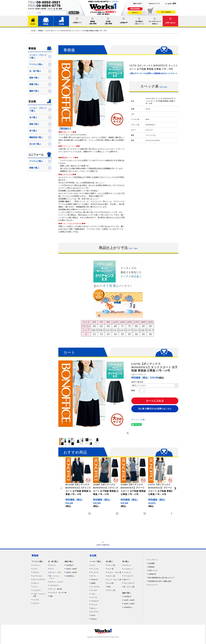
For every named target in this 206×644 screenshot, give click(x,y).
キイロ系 (110, 583)
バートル (94, 597)
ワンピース (37, 590)
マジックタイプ (129, 583)
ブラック (53, 565)
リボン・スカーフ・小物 (40, 595)
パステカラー (54, 585)
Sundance (94, 619)
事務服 (46, 24)
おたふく (94, 608)
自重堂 (93, 583)
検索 (75, 13)
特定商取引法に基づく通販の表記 (160, 581)
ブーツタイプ (128, 576)
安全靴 (61, 24)
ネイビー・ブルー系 (114, 572)
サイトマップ (153, 585)
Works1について (154, 4)
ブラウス (36, 572)
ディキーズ (95, 572)
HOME (33, 24)
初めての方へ (138, 4)
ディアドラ (95, 612)
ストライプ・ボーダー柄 (57, 593)
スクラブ (36, 603)
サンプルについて (155, 22)
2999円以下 (70, 565)
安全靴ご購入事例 (108, 23)
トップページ (153, 560)
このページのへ (103, 545)
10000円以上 (70, 576)
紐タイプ (127, 580)
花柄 (51, 596)
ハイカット (128, 572)
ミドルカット (128, 569)
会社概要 (152, 563)
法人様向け (139, 22)
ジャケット (37, 565)
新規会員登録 (135, 9)
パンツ (35, 587)
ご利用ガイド (77, 23)
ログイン (135, 13)
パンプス (36, 600)
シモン (93, 594)
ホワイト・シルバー (56, 582)
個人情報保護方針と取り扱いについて (161, 578)
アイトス (94, 605)
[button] (61, 488)
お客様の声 (124, 23)
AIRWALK (94, 580)
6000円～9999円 (71, 572)
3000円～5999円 (71, 569)
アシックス (95, 569)
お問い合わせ (170, 23)
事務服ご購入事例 (93, 23)
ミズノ (93, 565)
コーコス (94, 590)
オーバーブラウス (39, 580)
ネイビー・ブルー (56, 572)
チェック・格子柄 (56, 589)
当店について (153, 571)
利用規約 (152, 567)
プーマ (93, 576)
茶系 (109, 587)
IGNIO (93, 615)
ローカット (128, 565)
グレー (52, 569)
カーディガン (38, 576)
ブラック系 (111, 565)
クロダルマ (95, 601)
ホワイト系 (111, 576)
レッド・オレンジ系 (114, 580)
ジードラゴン (95, 587)
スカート (36, 583)
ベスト (35, 569)
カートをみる (166, 12)
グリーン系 (111, 590)
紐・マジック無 (129, 587)
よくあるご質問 (171, 4)
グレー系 (110, 569)
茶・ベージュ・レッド (55, 577)
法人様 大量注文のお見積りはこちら (155, 409)
